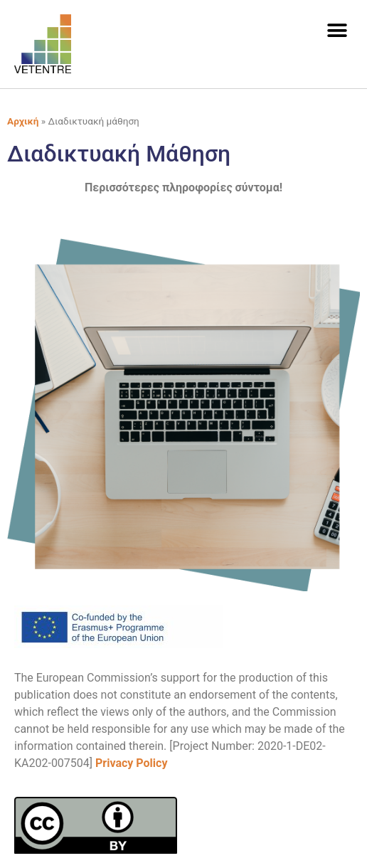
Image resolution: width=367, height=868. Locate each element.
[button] (337, 30)
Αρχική (23, 121)
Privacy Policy (131, 763)
